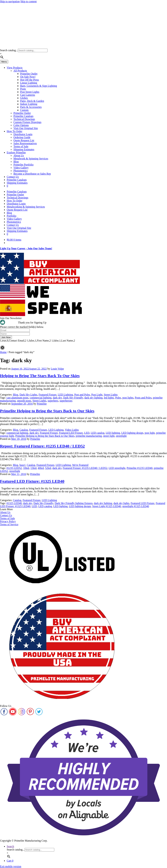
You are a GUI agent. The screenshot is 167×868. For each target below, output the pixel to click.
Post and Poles (82, 395)
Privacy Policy (8, 521)
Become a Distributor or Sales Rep (32, 174)
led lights (109, 398)
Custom (24, 110)
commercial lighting (41, 398)
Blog (16, 162)
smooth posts (24, 401)
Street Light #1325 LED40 (107, 506)
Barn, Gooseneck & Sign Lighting (39, 86)
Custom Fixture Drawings (27, 122)
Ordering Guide (22, 137)
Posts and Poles (143, 398)
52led (48, 468)
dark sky (57, 398)
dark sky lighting (93, 398)
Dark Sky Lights (28, 395)
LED (87, 433)
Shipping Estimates (24, 149)
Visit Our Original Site (26, 128)
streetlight (121, 436)
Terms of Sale (21, 146)
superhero (53, 401)
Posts (23, 89)
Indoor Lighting (29, 104)
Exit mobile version (11, 866)
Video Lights (72, 430)
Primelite (42, 404)
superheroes (66, 401)
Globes (24, 98)
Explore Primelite (16, 152)
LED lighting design (132, 433)
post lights (128, 398)
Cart (10, 861)
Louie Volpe (57, 369)
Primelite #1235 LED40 (140, 468)
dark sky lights (121, 503)
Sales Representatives (25, 143)
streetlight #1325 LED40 (136, 506)
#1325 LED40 (14, 503)
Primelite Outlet (29, 74)
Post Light (97, 395)
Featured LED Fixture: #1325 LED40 (32, 481)
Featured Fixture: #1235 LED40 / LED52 (85, 468)
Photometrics (20, 171)
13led (33, 468)
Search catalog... (9, 50)
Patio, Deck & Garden (32, 101)
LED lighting (113, 433)
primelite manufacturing (89, 436)
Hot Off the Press (29, 80)
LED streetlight (117, 468)
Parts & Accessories (31, 107)
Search (10, 846)
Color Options (21, 125)
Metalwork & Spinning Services (31, 159)
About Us (19, 155)
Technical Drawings (24, 119)
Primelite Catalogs (23, 116)
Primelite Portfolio (24, 165)
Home (3, 352)
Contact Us (13, 177)
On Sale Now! (28, 77)
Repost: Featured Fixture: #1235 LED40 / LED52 (42, 446)
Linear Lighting (29, 83)
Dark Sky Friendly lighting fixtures (74, 503)
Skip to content (28, 1)
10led (26, 468)
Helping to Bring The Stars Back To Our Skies (40, 376)
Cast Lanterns (28, 95)
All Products (20, 71)
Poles (118, 398)
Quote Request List (24, 140)
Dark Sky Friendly (73, 398)
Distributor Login (23, 134)
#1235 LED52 (14, 468)
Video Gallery (21, 168)
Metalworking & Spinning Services (26, 207)
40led (41, 468)
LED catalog (98, 433)
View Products (15, 68)
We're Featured (80, 465)
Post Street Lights (30, 92)
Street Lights (111, 395)
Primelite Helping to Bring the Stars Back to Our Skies (47, 411)
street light (109, 436)
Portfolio (12, 216)
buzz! (23, 465)
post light (150, 433)
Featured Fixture (48, 395)
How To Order (15, 131)
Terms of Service (9, 524)
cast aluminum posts (17, 398)
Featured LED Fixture (71, 433)
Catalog (24, 430)
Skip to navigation (10, 1)
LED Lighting (65, 395)
